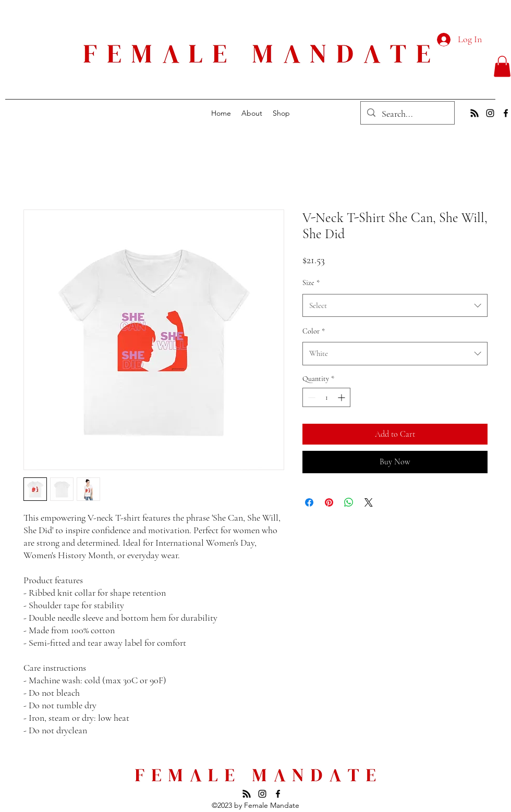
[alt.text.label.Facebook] (506, 113)
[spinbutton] (326, 397)
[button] (502, 66)
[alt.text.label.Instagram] (490, 113)
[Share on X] (369, 502)
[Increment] (342, 397)
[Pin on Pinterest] (329, 502)
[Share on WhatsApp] (349, 502)
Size (311, 283)
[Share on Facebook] (309, 502)
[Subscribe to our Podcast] (247, 794)
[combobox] (395, 305)
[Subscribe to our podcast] (475, 113)
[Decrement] (311, 397)
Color (314, 331)
